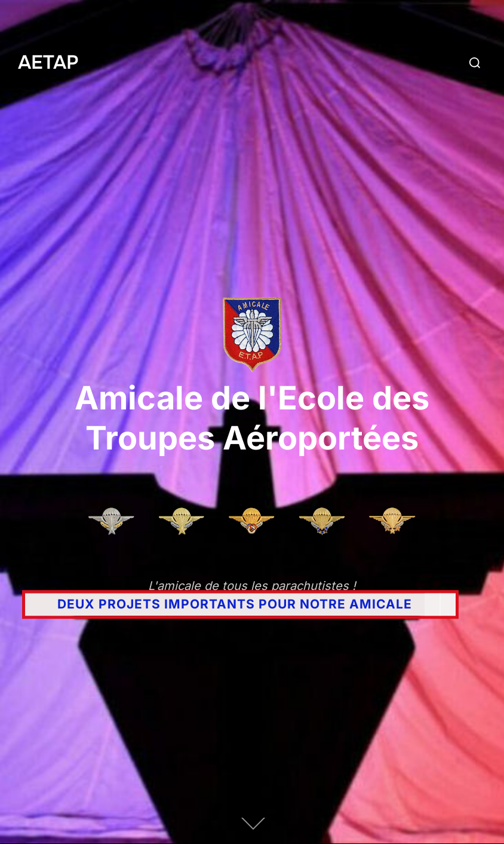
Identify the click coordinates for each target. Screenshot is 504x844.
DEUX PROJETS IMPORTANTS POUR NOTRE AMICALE (235, 605)
